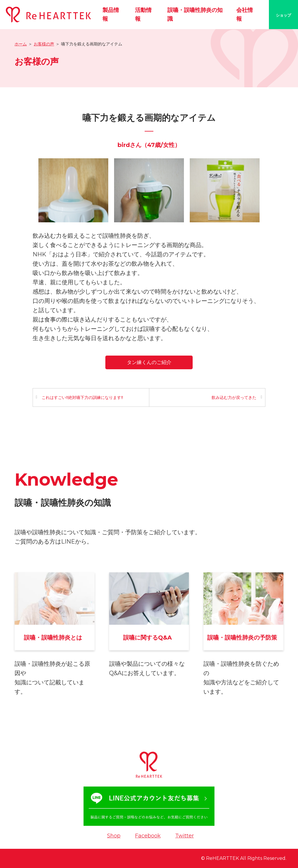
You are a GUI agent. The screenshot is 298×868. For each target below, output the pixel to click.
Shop (114, 836)
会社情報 (245, 14)
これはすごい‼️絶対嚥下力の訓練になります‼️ (82, 397)
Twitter (185, 836)
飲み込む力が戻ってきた (234, 397)
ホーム (21, 44)
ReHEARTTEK (222, 858)
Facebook (148, 836)
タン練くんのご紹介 (149, 362)
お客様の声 (44, 44)
